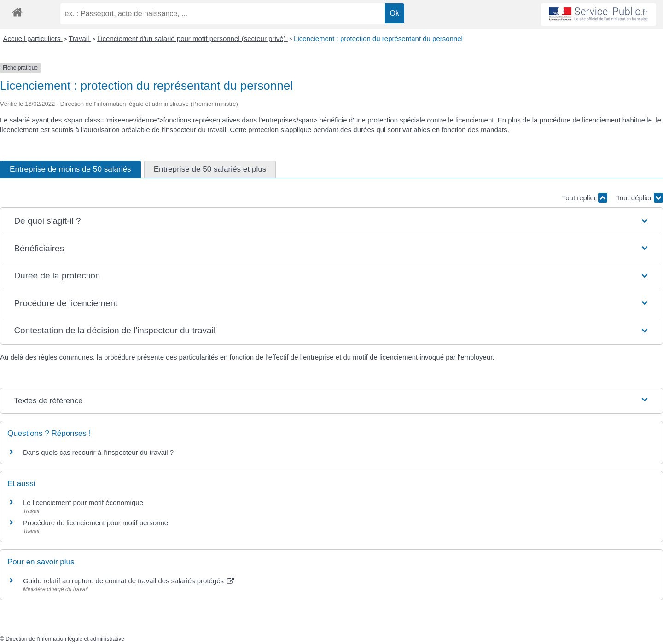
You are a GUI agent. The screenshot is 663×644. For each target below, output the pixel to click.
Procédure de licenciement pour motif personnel (96, 523)
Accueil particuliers (33, 38)
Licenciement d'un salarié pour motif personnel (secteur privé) (192, 38)
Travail (80, 38)
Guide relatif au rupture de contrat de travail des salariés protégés (128, 581)
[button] (331, 221)
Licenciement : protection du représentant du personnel (378, 38)
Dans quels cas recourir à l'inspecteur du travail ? (98, 452)
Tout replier (585, 198)
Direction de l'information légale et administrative (65, 639)
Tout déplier (640, 198)
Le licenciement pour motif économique (83, 502)
